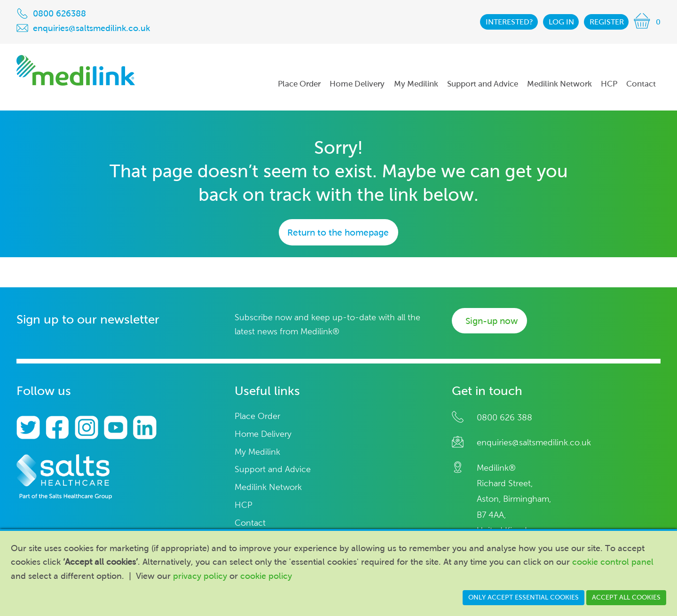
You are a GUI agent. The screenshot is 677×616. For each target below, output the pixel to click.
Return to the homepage (338, 233)
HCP (244, 505)
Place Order (257, 416)
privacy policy (200, 576)
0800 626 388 (504, 418)
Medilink (76, 70)
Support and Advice (273, 470)
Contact (250, 523)
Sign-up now (492, 321)
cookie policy (266, 576)
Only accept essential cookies (523, 597)
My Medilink (257, 452)
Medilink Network (268, 487)
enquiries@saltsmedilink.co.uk (534, 442)
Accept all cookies (626, 597)
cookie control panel (613, 562)
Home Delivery (263, 434)
